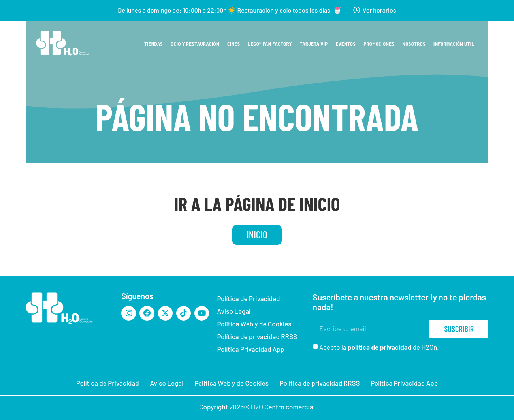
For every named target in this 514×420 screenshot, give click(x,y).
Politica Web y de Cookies (254, 324)
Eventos (346, 43)
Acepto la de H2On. (379, 348)
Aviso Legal (234, 311)
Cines (234, 43)
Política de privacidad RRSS (257, 337)
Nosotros (414, 43)
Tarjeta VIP (314, 43)
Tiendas (153, 43)
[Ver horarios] (356, 10)
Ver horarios (379, 10)
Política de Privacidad (248, 299)
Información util (454, 43)
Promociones (379, 43)
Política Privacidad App (250, 349)
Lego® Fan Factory (270, 43)
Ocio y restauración (195, 43)
